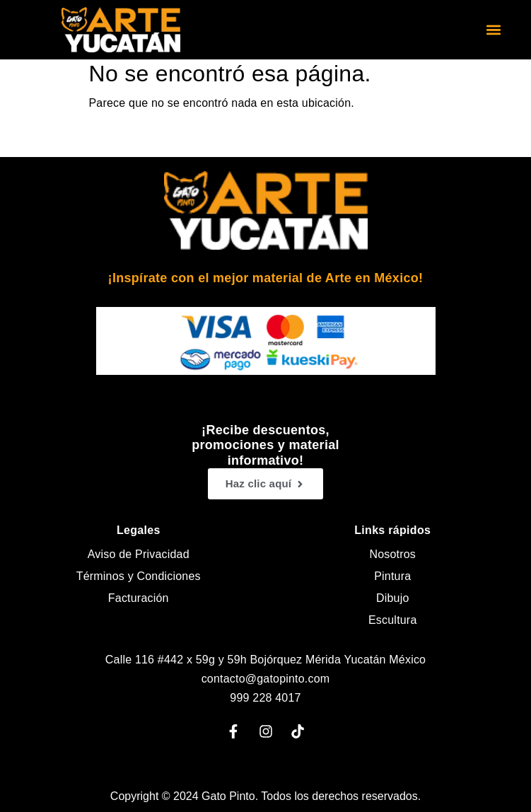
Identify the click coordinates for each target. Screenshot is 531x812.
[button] (494, 30)
